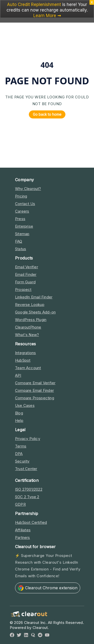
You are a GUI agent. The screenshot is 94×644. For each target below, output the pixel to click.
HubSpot (23, 360)
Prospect (23, 289)
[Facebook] (12, 636)
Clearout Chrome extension (48, 588)
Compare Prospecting (35, 398)
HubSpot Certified (31, 522)
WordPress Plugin (31, 320)
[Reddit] (40, 636)
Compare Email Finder (34, 390)
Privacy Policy (28, 439)
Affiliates (23, 530)
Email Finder (26, 274)
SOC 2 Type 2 (27, 497)
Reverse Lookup (30, 305)
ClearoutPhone (28, 327)
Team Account (28, 368)
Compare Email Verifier (35, 383)
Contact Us (25, 204)
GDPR (20, 504)
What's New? (27, 335)
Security (22, 461)
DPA (19, 454)
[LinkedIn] (26, 636)
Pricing (21, 196)
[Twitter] (19, 636)
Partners (23, 537)
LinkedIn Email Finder (34, 297)
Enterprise (24, 226)
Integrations (25, 353)
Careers (22, 211)
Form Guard (25, 282)
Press (20, 219)
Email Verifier (27, 267)
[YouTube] (47, 636)
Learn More (45, 16)
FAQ (19, 241)
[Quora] (33, 636)
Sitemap (22, 234)
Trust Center (26, 469)
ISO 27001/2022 (29, 489)
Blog (19, 413)
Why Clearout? (28, 189)
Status (21, 249)
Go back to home (45, 114)
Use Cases (25, 405)
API (18, 375)
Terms (21, 446)
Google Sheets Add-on (35, 312)
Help (19, 421)
